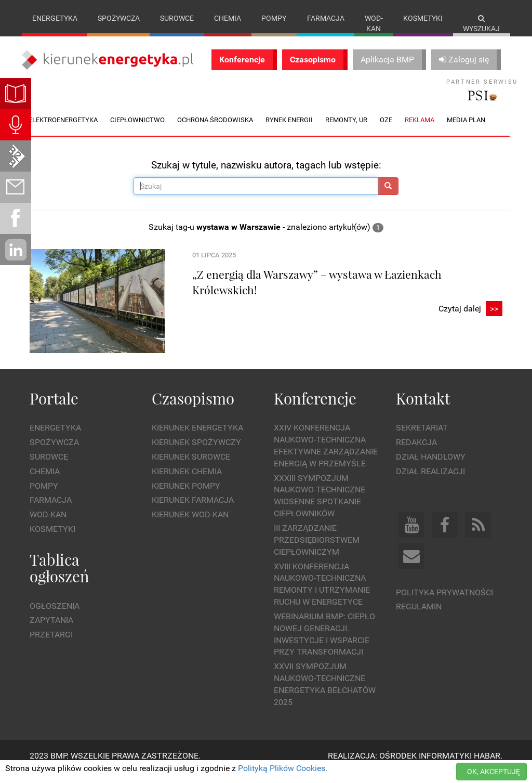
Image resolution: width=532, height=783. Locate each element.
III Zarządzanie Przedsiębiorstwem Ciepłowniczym (317, 551)
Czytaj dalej (470, 319)
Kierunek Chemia (187, 482)
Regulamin (419, 617)
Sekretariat (422, 439)
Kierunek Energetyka (197, 439)
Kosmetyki (423, 18)
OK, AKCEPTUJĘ (494, 772)
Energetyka (55, 18)
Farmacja (326, 18)
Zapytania (51, 631)
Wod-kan (374, 23)
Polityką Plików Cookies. (283, 768)
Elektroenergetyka (63, 130)
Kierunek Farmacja (193, 511)
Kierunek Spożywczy (196, 453)
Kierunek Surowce (191, 467)
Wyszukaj (481, 24)
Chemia (228, 18)
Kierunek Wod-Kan (190, 525)
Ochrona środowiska (215, 130)
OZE (386, 130)
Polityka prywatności (444, 603)
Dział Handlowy (431, 467)
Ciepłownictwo (137, 130)
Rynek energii (289, 130)
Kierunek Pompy (186, 496)
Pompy (274, 18)
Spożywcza (119, 18)
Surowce (177, 18)
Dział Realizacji (430, 482)
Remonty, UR (346, 130)
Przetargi (51, 645)
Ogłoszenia (55, 616)
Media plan (466, 130)
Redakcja (416, 453)
